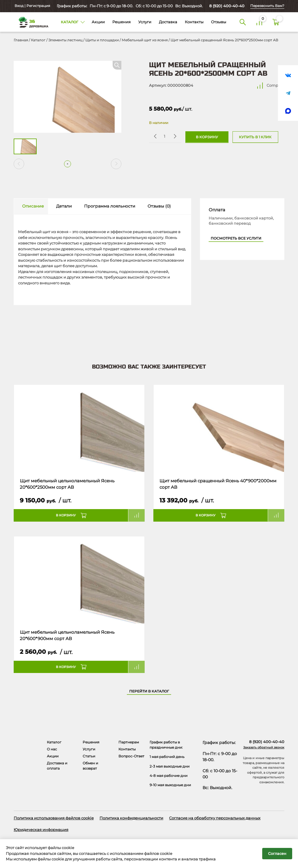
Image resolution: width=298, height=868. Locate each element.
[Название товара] (79, 428)
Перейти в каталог (149, 691)
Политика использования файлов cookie (54, 818)
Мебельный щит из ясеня (145, 40)
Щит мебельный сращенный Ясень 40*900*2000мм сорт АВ (218, 484)
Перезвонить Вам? (267, 6)
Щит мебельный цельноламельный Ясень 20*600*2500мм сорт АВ (67, 484)
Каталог (38, 40)
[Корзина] (276, 22)
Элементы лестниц (65, 40)
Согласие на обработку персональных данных (215, 818)
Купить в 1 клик (255, 137)
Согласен (277, 853)
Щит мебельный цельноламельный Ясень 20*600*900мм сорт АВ (67, 635)
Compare (275, 85)
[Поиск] (243, 22)
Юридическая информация (41, 830)
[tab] (31, 207)
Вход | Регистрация (32, 6)
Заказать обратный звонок (264, 747)
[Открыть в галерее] (68, 97)
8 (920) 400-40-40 (227, 6)
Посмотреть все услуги (236, 238)
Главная (21, 40)
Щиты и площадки (102, 40)
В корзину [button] (66, 515)
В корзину (207, 137)
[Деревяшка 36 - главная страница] (31, 22)
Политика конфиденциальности (131, 818)
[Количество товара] (165, 136)
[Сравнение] (259, 22)
